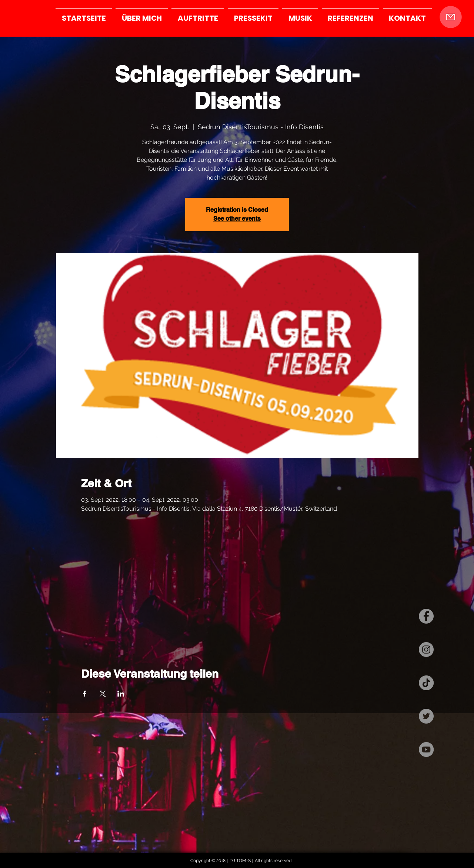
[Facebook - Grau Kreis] (426, 616)
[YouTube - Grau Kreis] (426, 750)
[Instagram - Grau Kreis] (426, 650)
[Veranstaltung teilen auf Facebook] (85, 694)
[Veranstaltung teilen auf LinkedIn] (121, 694)
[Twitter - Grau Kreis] (426, 716)
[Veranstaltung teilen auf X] (103, 694)
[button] (450, 17)
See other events (237, 219)
